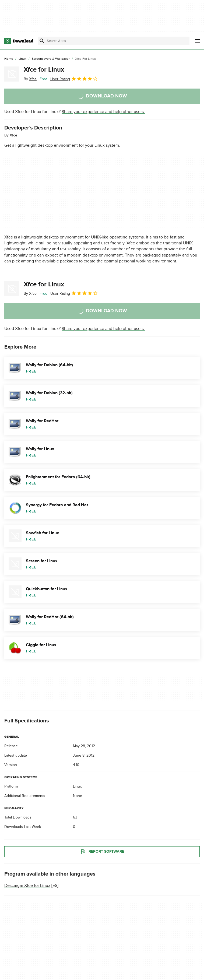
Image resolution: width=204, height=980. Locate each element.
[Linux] (22, 59)
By (30, 79)
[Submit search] (42, 41)
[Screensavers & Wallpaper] (51, 59)
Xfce (13, 135)
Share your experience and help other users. (103, 112)
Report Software (102, 852)
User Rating (74, 79)
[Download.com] (19, 41)
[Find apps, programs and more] (114, 41)
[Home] (9, 59)
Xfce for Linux (44, 70)
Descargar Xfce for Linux (27, 886)
